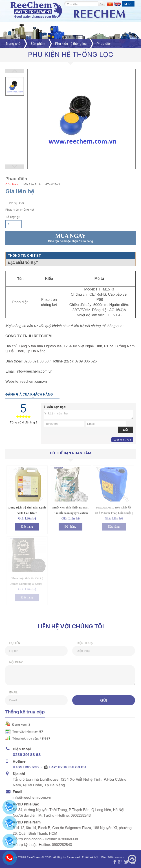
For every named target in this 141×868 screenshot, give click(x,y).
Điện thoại (82, 643)
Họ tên (12, 643)
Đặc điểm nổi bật (23, 263)
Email (11, 692)
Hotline (18, 761)
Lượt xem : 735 (122, 440)
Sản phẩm (38, 44)
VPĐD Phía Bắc (25, 804)
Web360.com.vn (110, 857)
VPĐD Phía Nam (26, 822)
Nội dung (14, 662)
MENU (128, 4)
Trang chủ (13, 44)
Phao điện (104, 44)
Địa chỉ (18, 774)
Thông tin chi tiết (24, 255)
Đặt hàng (27, 527)
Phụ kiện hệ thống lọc (71, 44)
